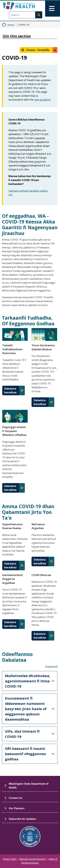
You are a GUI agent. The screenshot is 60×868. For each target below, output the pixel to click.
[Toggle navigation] (53, 9)
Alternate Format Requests (32, 859)
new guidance (42, 100)
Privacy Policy (10, 859)
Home (11, 25)
